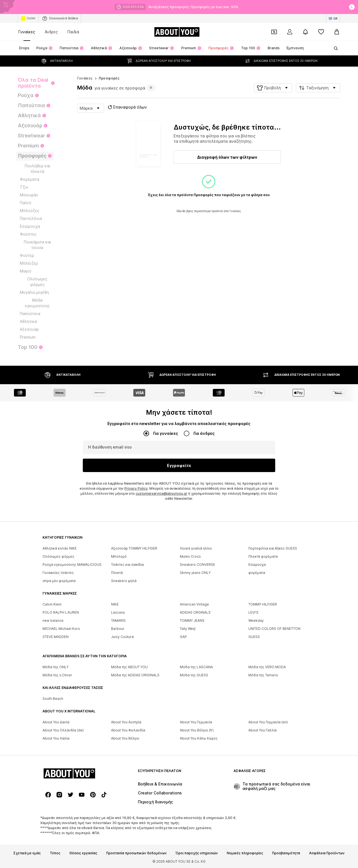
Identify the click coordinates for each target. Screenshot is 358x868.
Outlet (28, 18)
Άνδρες (51, 32)
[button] (273, 88)
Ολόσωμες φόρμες (58, 557)
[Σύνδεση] (290, 32)
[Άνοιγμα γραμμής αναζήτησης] (334, 48)
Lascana (118, 613)
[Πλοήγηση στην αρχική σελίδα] (177, 32)
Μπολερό (119, 557)
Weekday (256, 621)
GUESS (254, 637)
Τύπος (55, 853)
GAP (183, 637)
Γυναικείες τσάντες (58, 573)
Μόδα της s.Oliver (57, 675)
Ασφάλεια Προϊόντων (327, 853)
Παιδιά (73, 32)
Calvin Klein (52, 605)
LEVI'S (253, 613)
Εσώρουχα (257, 565)
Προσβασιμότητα (286, 853)
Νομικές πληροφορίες (245, 853)
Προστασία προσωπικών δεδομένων (136, 853)
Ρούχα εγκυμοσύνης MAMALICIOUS (72, 565)
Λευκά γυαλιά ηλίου (196, 549)
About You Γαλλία (262, 730)
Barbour (118, 629)
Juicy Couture (123, 637)
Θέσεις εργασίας (83, 853)
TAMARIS (118, 621)
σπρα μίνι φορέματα (59, 581)
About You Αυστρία (126, 722)
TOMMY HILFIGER (263, 605)
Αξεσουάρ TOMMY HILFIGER (134, 549)
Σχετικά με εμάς (27, 853)
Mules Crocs (190, 557)
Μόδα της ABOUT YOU (129, 667)
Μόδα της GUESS (194, 675)
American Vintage (194, 605)
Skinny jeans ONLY (195, 573)
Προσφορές (109, 78)
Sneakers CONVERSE (197, 565)
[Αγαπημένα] (321, 32)
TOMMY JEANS (192, 621)
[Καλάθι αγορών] (337, 32)
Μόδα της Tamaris (263, 675)
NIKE (115, 605)
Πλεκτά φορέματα (263, 557)
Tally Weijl (188, 629)
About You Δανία (56, 722)
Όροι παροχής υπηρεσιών (197, 853)
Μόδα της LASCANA (196, 667)
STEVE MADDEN (56, 637)
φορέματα (257, 573)
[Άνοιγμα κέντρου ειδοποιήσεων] (305, 32)
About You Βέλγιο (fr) (197, 730)
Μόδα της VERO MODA (267, 667)
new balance (53, 621)
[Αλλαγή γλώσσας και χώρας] (333, 18)
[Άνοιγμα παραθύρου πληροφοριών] (352, 7)
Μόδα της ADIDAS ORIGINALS (135, 675)
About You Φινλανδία (128, 730)
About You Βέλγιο (125, 739)
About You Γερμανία (196, 722)
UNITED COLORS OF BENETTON (274, 629)
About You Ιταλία (56, 739)
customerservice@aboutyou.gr (162, 494)
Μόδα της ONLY (56, 667)
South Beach (53, 699)
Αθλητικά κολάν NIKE (60, 549)
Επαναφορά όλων (127, 107)
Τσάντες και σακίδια (127, 565)
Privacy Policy (136, 489)
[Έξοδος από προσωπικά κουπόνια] (274, 32)
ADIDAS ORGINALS (195, 613)
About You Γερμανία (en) (268, 722)
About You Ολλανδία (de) (63, 730)
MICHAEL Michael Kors (61, 629)
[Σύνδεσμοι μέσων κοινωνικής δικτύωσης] (48, 795)
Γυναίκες (27, 32)
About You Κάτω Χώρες (199, 739)
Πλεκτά (117, 573)
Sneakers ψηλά (124, 581)
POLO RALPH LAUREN (61, 613)
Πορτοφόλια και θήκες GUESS (273, 549)
